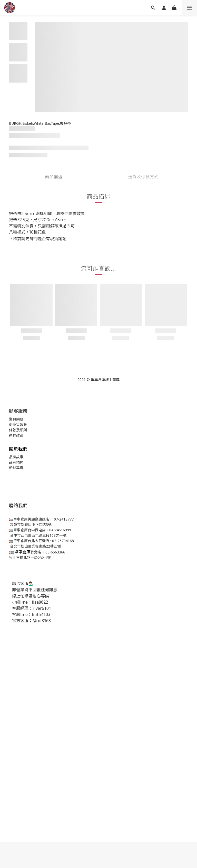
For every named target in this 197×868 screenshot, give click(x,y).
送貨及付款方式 (143, 177)
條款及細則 (18, 430)
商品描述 (54, 177)
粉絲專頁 (16, 468)
